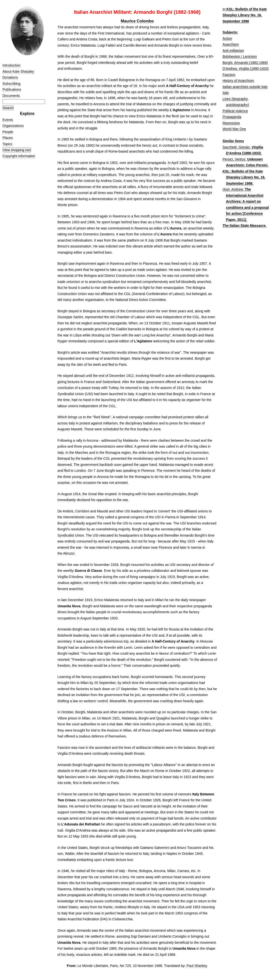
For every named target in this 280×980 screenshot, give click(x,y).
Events (8, 120)
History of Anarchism (238, 81)
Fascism (229, 75)
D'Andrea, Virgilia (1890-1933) (246, 69)
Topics (7, 144)
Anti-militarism (233, 51)
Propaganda (232, 117)
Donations (10, 77)
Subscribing (11, 84)
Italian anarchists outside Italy (245, 87)
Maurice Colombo (137, 21)
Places (8, 138)
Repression (231, 123)
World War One (234, 129)
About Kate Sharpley (18, 71)
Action (227, 38)
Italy (226, 93)
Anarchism (231, 44)
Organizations (13, 126)
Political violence (235, 111)
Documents (11, 96)
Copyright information (19, 156)
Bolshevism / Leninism (240, 56)
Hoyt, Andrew (233, 189)
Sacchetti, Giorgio (236, 147)
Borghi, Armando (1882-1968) (245, 63)
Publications (12, 89)
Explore (27, 114)
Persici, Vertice (234, 159)
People (8, 132)
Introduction (11, 65)
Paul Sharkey (197, 966)
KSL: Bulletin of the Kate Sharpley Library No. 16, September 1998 (245, 15)
